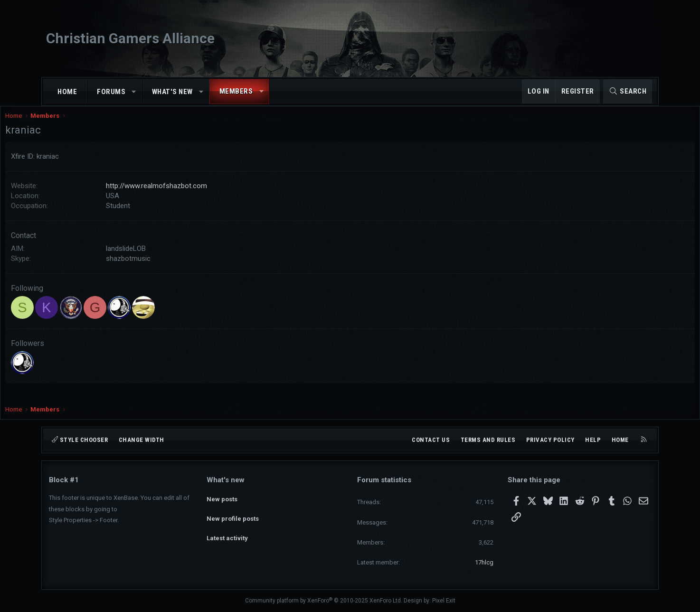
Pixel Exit (444, 601)
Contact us (431, 440)
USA (156, 205)
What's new (172, 92)
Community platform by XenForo (324, 601)
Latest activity (227, 531)
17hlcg (484, 562)
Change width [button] (142, 440)
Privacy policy (550, 440)
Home (67, 92)
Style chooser (80, 440)
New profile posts (233, 514)
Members (236, 91)
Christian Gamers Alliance (130, 38)
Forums (111, 92)
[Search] (628, 91)
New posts (222, 497)
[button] (134, 92)
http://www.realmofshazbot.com (200, 195)
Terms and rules (488, 440)
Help (593, 440)
